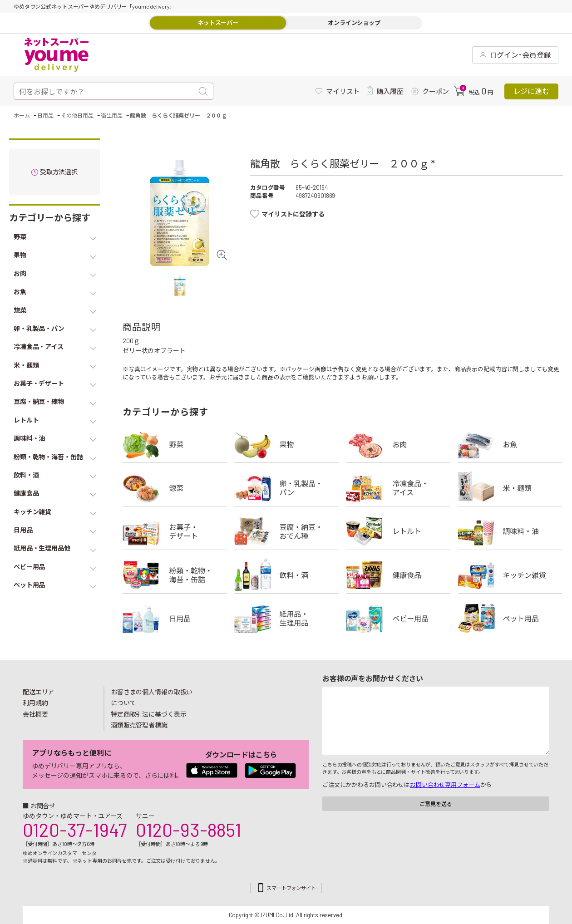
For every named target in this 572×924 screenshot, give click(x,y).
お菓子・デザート (175, 531)
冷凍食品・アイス (398, 488)
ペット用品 (510, 619)
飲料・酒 (286, 575)
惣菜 (175, 488)
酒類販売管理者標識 (139, 725)
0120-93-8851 (188, 830)
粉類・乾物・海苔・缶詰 (175, 575)
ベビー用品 (398, 619)
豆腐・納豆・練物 (286, 531)
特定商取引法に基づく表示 (148, 714)
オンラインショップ (354, 23)
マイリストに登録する (293, 214)
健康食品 (398, 575)
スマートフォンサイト (291, 888)
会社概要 (35, 714)
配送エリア (38, 692)
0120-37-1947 (75, 830)
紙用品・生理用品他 (286, 619)
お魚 (510, 444)
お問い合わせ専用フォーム (445, 785)
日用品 (175, 619)
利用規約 (35, 703)
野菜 (175, 444)
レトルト (398, 531)
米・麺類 (510, 488)
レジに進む (531, 91)
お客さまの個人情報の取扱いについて (152, 698)
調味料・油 (510, 531)
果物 (286, 444)
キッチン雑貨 (510, 575)
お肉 (398, 444)
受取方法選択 (59, 172)
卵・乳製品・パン (286, 488)
